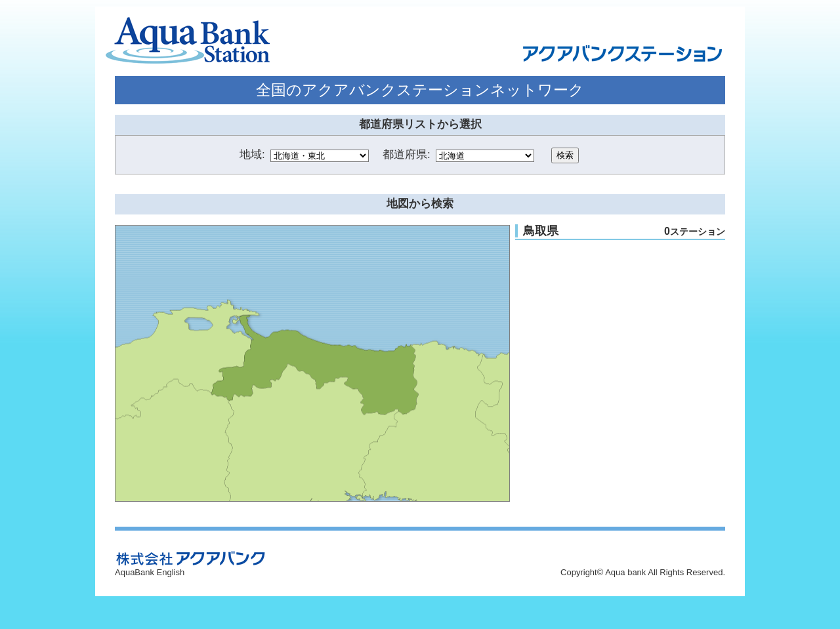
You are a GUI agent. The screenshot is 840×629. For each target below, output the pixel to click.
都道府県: (407, 154)
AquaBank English (150, 572)
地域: (252, 154)
